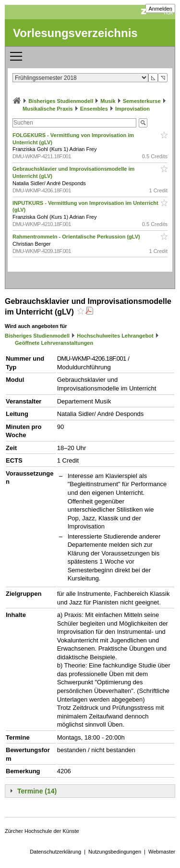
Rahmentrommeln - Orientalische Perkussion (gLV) (77, 237)
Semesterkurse (142, 101)
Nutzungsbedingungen (115, 852)
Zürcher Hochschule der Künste (42, 831)
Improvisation (132, 109)
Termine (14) (37, 791)
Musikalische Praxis (48, 109)
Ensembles (94, 109)
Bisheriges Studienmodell (61, 101)
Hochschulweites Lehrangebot (115, 336)
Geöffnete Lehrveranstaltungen (54, 343)
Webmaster (162, 852)
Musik (108, 101)
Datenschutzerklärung (55, 852)
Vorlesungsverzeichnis (75, 33)
